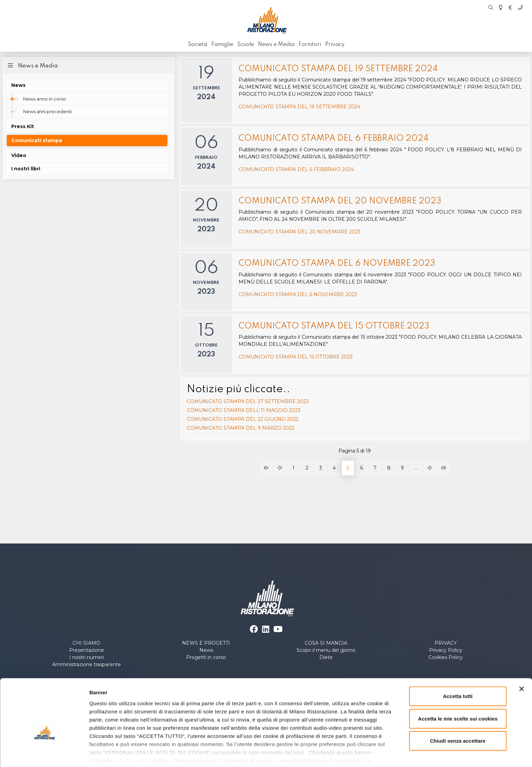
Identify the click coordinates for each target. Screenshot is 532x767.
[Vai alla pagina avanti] (430, 468)
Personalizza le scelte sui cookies (131, 754)
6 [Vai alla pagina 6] (362, 468)
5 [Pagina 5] (348, 468)
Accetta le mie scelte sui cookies (458, 680)
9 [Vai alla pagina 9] (402, 468)
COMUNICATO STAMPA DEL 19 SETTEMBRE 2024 (338, 69)
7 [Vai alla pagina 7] (375, 468)
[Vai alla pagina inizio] (266, 468)
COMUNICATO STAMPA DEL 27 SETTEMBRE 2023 (248, 401)
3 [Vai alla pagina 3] (321, 468)
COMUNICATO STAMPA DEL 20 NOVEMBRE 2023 (340, 201)
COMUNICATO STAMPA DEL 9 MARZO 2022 (241, 428)
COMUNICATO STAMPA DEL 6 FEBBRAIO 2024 (333, 139)
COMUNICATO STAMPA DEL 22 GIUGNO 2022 (243, 419)
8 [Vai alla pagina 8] (389, 468)
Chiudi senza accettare (458, 703)
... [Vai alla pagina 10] (416, 468)
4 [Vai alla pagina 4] (334, 468)
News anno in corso (45, 99)
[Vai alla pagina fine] (443, 468)
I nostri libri (26, 169)
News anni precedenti (48, 111)
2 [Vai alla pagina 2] (307, 468)
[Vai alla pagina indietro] (280, 468)
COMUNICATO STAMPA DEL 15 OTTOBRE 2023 (334, 326)
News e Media (32, 65)
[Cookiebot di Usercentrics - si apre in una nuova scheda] (44, 754)
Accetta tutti (458, 658)
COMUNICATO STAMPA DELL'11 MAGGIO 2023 (244, 410)
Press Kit (23, 126)
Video (19, 155)
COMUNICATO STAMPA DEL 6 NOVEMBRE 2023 (337, 264)
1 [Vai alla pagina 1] (293, 468)
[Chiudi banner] (521, 651)
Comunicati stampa (37, 140)
